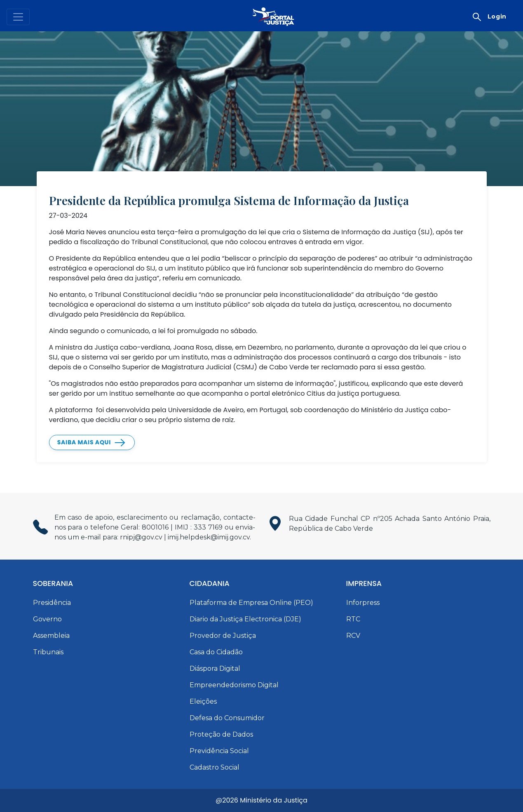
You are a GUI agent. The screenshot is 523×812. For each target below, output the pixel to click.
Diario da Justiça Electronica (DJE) (245, 619)
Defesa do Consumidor (227, 718)
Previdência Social (219, 751)
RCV (353, 636)
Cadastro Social (215, 767)
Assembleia (51, 636)
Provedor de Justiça (223, 636)
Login (497, 16)
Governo (47, 619)
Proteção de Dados (221, 734)
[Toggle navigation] (18, 17)
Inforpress (363, 603)
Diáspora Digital (215, 668)
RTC (353, 619)
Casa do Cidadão (216, 652)
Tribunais (48, 652)
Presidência (52, 603)
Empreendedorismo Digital (234, 685)
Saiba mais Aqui (84, 442)
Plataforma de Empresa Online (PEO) (251, 603)
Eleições (203, 701)
